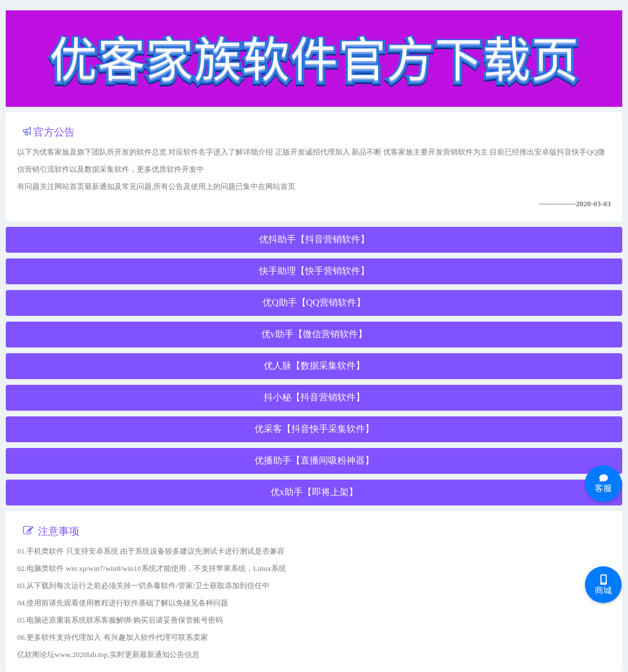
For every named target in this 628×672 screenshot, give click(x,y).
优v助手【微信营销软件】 (314, 334)
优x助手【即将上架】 (314, 492)
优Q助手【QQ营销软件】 (314, 302)
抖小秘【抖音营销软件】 (314, 397)
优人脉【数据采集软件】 (314, 366)
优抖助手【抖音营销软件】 (314, 239)
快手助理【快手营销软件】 (314, 271)
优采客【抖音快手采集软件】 (314, 429)
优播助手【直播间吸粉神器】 (314, 460)
